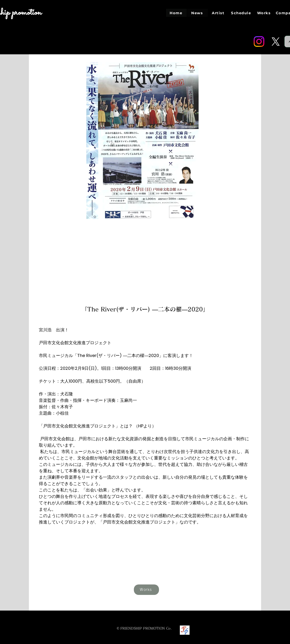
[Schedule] (241, 13)
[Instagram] (259, 42)
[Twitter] (276, 42)
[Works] (264, 13)
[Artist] (219, 13)
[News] (197, 13)
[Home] (176, 13)
